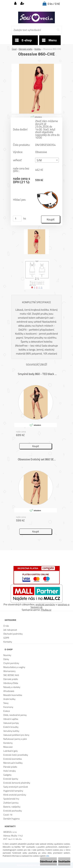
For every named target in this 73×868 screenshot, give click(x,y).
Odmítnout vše (48, 861)
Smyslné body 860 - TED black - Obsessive (37, 374)
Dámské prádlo (25, 49)
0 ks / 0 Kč (54, 4)
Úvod (14, 49)
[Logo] (36, 17)
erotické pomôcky (45, 604)
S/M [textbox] (39, 160)
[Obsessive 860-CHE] (36, 65)
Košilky (38, 49)
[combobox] (47, 160)
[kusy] (17, 219)
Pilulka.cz (46, 610)
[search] (58, 30)
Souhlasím (64, 861)
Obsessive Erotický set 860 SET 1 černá (37, 459)
